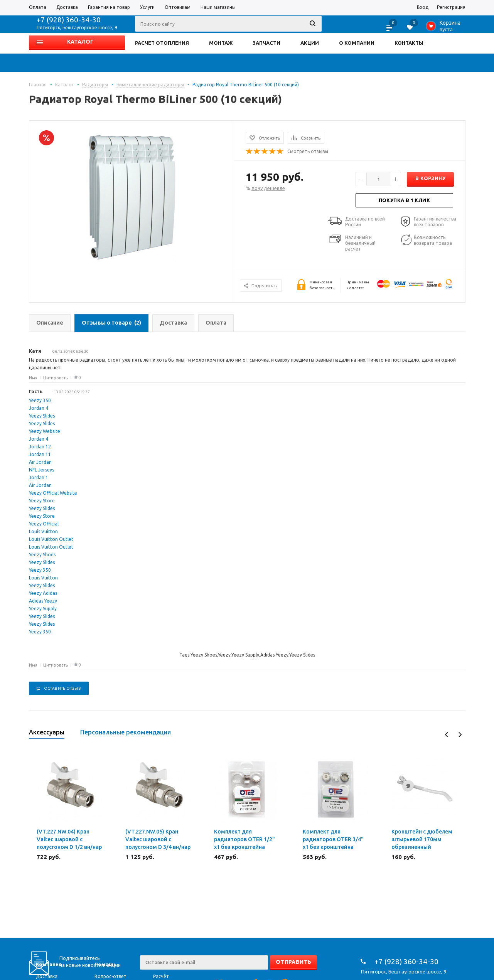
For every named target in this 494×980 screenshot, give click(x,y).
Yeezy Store (42, 501)
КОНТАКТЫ (409, 43)
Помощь (105, 964)
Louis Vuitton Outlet (51, 539)
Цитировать (56, 378)
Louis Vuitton (43, 531)
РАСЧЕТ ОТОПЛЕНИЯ (162, 43)
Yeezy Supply (43, 609)
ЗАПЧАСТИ (266, 43)
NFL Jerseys (41, 470)
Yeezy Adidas (43, 593)
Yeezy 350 (40, 400)
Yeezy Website (45, 431)
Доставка (47, 976)
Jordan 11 (40, 454)
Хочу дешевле (268, 188)
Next (460, 735)
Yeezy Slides (42, 416)
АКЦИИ (310, 43)
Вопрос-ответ (110, 976)
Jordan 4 (39, 408)
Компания (49, 964)
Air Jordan (40, 462)
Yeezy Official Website (53, 493)
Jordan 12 (40, 447)
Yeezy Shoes (42, 555)
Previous (447, 735)
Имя (33, 378)
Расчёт (161, 976)
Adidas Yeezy (43, 601)
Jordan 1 (39, 477)
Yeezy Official (44, 524)
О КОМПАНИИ (357, 43)
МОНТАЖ (221, 43)
